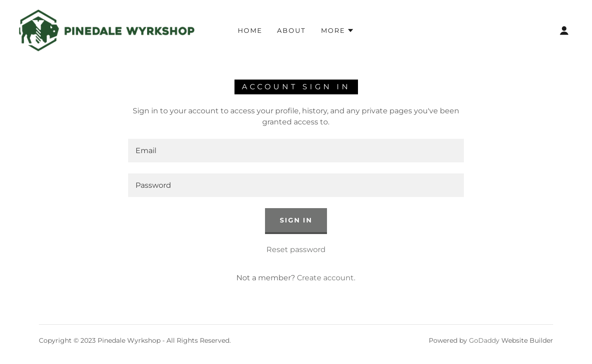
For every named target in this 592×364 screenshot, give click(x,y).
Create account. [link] (326, 278)
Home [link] (250, 31)
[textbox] (296, 151)
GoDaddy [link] (484, 340)
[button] (338, 31)
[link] (107, 30)
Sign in (296, 220)
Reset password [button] (296, 250)
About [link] (291, 31)
